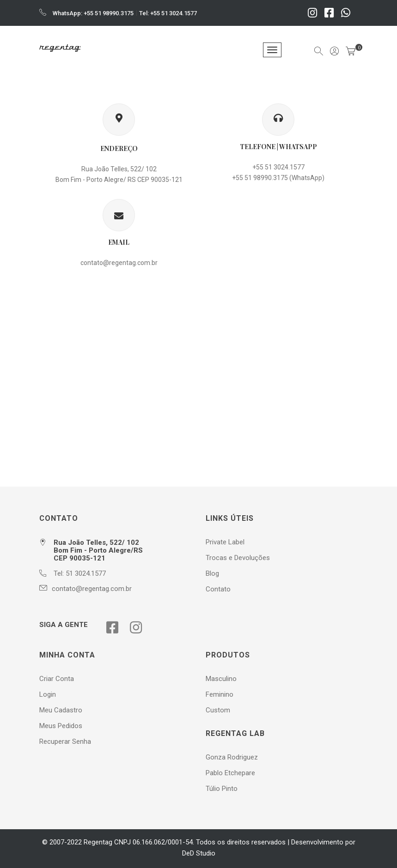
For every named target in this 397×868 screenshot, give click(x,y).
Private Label (225, 542)
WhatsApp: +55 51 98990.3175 (93, 13)
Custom (218, 710)
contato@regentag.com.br (119, 263)
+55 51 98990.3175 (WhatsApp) (278, 178)
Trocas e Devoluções (238, 558)
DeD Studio (199, 853)
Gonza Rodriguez (232, 757)
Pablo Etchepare (230, 773)
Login (48, 694)
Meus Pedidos (61, 726)
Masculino (221, 679)
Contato (218, 589)
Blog (212, 573)
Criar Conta (57, 679)
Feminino (220, 694)
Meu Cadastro (61, 710)
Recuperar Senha (65, 741)
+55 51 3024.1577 (278, 167)
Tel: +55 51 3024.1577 (168, 13)
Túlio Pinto (222, 789)
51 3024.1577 (86, 573)
